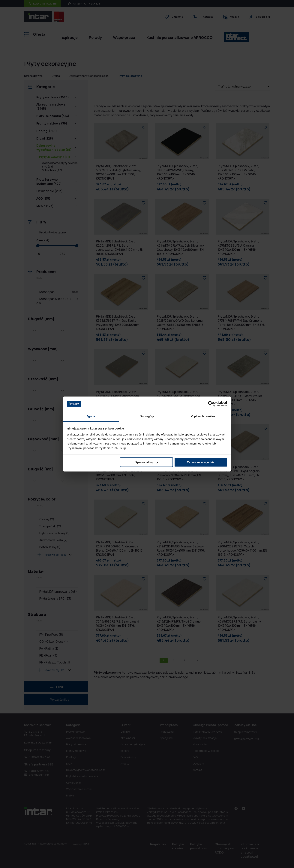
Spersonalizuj (147, 462)
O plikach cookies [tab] (203, 416)
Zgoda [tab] (91, 416)
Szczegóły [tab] (147, 416)
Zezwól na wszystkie (201, 462)
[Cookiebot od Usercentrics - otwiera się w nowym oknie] (211, 404)
